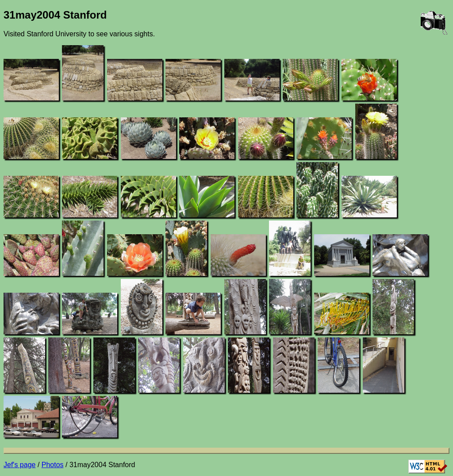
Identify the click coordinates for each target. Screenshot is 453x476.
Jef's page (19, 465)
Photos (53, 465)
